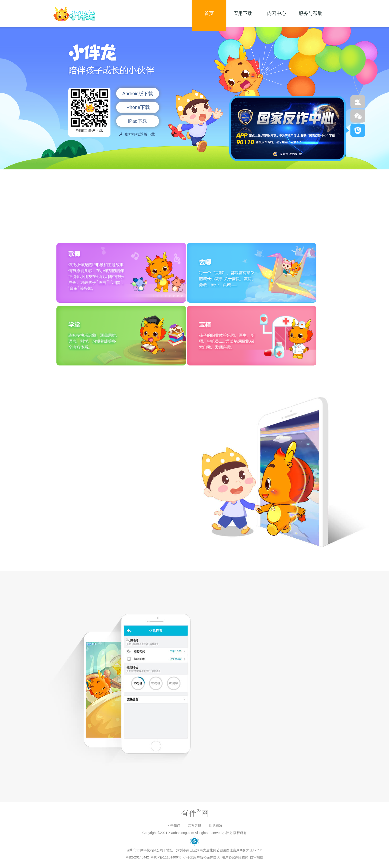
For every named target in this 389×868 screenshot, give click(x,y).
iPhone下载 (138, 107)
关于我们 (174, 826)
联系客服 (194, 826)
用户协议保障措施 (235, 857)
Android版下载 (137, 94)
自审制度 (257, 857)
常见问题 (215, 826)
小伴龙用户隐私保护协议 (201, 857)
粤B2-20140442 (137, 857)
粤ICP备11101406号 (166, 857)
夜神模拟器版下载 (138, 134)
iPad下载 (138, 121)
